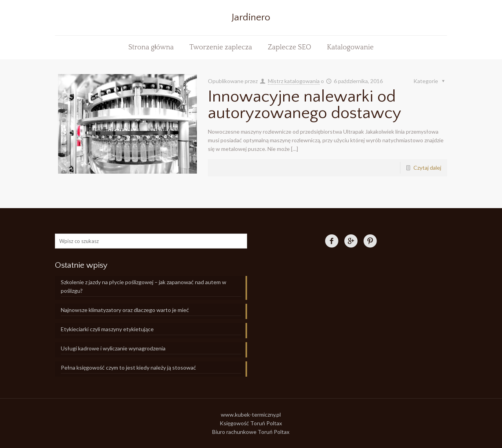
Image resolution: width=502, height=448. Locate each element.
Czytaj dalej (427, 168)
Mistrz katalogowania (294, 81)
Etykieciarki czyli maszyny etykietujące (107, 329)
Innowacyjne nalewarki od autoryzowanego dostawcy (305, 105)
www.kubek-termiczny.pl (251, 414)
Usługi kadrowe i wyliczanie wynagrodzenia (113, 348)
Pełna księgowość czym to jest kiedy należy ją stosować (128, 367)
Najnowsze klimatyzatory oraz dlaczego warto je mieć (125, 310)
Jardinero (251, 18)
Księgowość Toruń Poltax (251, 423)
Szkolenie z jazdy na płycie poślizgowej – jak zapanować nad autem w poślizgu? (144, 286)
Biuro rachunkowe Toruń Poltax (251, 432)
